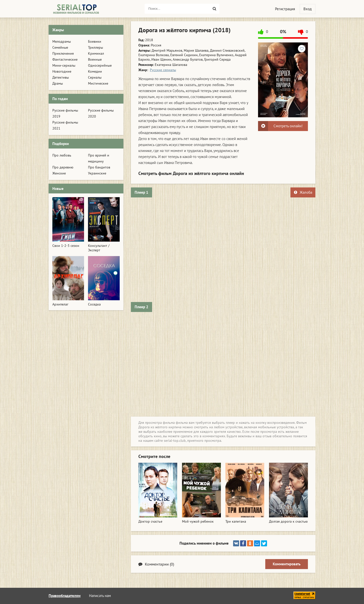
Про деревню (63, 167)
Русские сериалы (163, 70)
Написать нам (100, 596)
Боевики (95, 41)
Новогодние (62, 71)
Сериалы (95, 77)
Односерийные (100, 65)
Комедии (95, 71)
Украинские (97, 173)
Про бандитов (99, 167)
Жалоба (303, 192)
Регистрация (285, 9)
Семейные (60, 47)
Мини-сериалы (64, 65)
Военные (95, 59)
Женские (59, 173)
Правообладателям (65, 596)
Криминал (96, 53)
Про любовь (62, 155)
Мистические (98, 83)
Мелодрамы (62, 41)
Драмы (58, 83)
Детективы (61, 77)
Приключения (63, 53)
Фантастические (65, 59)
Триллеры (95, 47)
